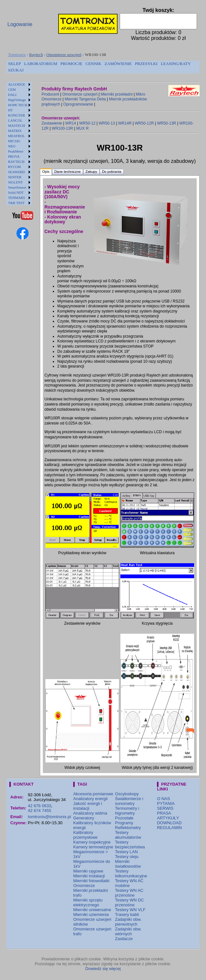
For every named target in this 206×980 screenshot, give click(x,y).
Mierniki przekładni (117, 94)
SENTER (15, 177)
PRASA (164, 813)
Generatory (84, 818)
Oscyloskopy (127, 794)
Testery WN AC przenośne (129, 893)
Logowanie (20, 24)
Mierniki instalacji (89, 876)
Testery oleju (127, 857)
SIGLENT (15, 182)
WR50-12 (87, 123)
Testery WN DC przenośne (129, 902)
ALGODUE (17, 84)
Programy (124, 823)
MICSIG (14, 141)
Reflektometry (128, 828)
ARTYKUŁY (168, 818)
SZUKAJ (16, 70)
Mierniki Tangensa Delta (85, 99)
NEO (12, 146)
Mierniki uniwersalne (92, 910)
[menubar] (103, 67)
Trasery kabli (127, 915)
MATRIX (15, 131)
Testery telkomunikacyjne (131, 873)
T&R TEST (16, 203)
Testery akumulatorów (128, 835)
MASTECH (17, 126)
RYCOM (14, 167)
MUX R (83, 128)
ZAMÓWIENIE (118, 64)
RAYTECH (16, 162)
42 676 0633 (40, 806)
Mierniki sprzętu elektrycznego (88, 902)
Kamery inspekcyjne (92, 842)
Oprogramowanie (78, 104)
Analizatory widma (90, 813)
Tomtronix (17, 55)
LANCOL (15, 120)
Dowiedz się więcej (103, 969)
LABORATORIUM (41, 64)
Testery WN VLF (130, 910)
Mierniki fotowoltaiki (91, 881)
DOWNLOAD (169, 823)
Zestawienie (52, 123)
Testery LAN (126, 852)
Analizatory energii (90, 799)
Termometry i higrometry (127, 811)
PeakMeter (16, 151)
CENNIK (94, 64)
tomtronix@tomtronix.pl (50, 817)
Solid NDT (16, 192)
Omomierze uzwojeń (64, 55)
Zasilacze (124, 939)
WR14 (71, 123)
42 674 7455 (40, 811)
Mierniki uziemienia (91, 915)
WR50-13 (107, 123)
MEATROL (16, 136)
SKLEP (14, 64)
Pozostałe (124, 818)
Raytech (36, 55)
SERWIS (165, 808)
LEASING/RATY (176, 64)
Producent (50, 94)
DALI (12, 95)
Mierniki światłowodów (128, 864)
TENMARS (17, 198)
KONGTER (17, 115)
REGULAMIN (169, 828)
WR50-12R (144, 123)
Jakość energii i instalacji (88, 806)
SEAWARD (16, 172)
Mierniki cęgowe (88, 871)
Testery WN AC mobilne (129, 883)
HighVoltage (17, 100)
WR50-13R (167, 123)
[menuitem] (14, 64)
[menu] (19, 144)
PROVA (14, 156)
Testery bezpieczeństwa (130, 845)
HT (10, 110)
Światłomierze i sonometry (129, 801)
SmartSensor (17, 187)
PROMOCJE (71, 64)
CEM (12, 89)
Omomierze (84, 886)
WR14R (125, 123)
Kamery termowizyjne (93, 847)
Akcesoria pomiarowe (93, 794)
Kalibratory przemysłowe (85, 835)
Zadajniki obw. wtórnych (128, 931)
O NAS (164, 799)
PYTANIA (166, 803)
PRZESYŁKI (146, 64)
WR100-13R (62, 128)
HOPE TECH (18, 105)
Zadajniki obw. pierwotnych (128, 922)
